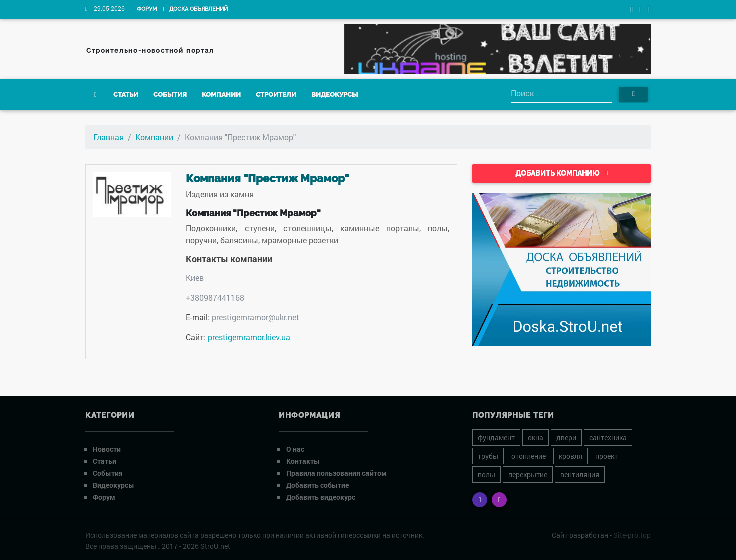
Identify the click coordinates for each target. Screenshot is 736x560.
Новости (107, 449)
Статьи (126, 94)
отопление (528, 456)
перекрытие (528, 475)
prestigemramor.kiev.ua (249, 337)
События (170, 94)
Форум (147, 9)
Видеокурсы (335, 94)
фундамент (496, 438)
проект (607, 456)
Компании (221, 94)
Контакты (303, 461)
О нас (295, 449)
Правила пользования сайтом (336, 473)
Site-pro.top (632, 535)
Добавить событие (318, 485)
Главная (108, 137)
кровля (571, 456)
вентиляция (580, 475)
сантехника (608, 438)
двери (566, 438)
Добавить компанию (562, 173)
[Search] (561, 94)
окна (535, 438)
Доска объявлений (199, 9)
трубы (488, 456)
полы (486, 475)
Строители (276, 94)
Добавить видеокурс (321, 497)
